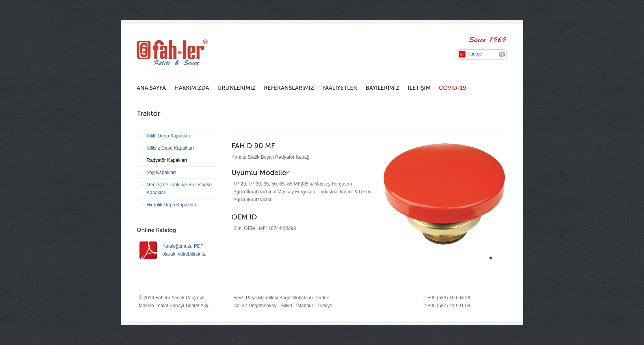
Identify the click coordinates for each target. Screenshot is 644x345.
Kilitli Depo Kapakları (168, 136)
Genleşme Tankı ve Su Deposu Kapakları (179, 189)
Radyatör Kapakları (167, 160)
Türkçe (475, 54)
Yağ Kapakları (161, 172)
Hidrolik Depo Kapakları (171, 205)
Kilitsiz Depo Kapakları (170, 148)
